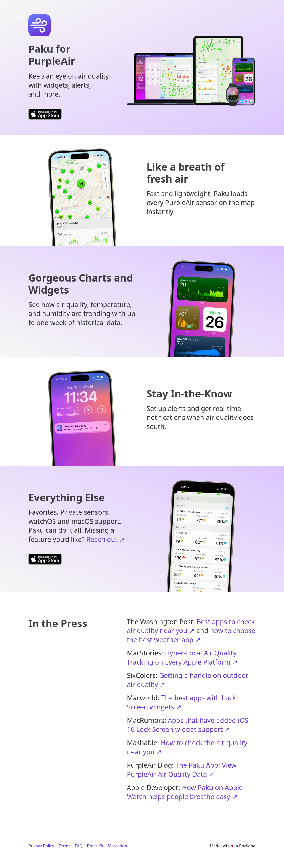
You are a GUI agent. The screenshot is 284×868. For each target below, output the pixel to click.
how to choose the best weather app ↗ (191, 635)
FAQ (79, 846)
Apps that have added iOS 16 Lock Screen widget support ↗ (188, 725)
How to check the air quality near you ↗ (187, 747)
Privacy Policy (41, 846)
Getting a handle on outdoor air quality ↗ (188, 680)
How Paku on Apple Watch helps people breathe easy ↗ (185, 792)
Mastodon (117, 846)
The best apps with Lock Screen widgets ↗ (181, 702)
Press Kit (95, 846)
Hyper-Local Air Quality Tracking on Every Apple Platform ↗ (182, 657)
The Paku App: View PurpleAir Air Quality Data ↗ (182, 770)
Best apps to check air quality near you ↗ (191, 626)
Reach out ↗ (106, 539)
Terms (64, 846)
